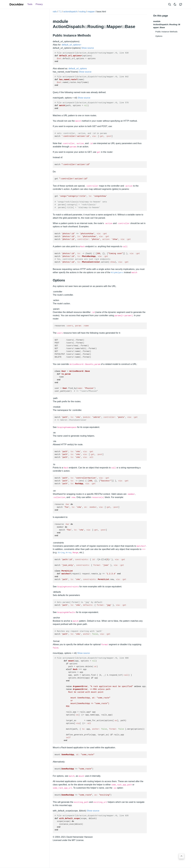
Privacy (39, 4)
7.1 (60, 12)
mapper (91, 12)
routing (82, 12)
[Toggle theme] (175, 4)
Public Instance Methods (166, 32)
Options (159, 36)
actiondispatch (70, 12)
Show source (88, 48)
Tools (30, 4)
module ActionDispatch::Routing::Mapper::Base (167, 24)
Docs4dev (17, 4)
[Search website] (170, 4)
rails (55, 12)
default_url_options (78, 68)
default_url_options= (72, 45)
